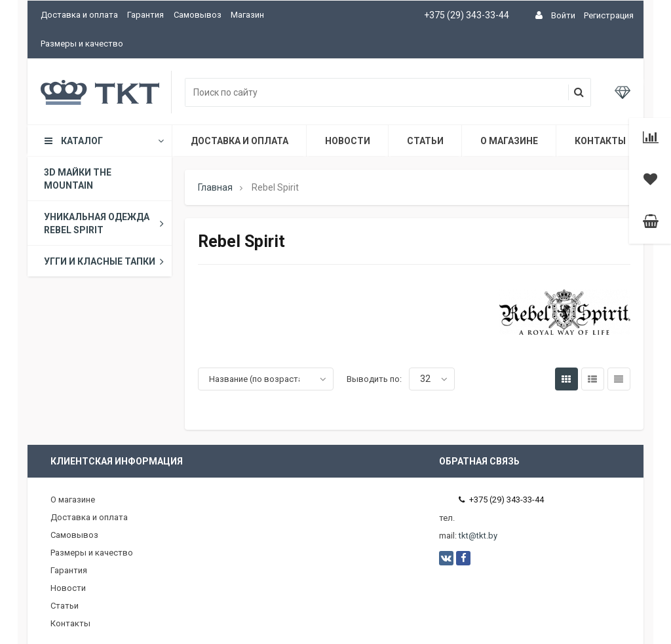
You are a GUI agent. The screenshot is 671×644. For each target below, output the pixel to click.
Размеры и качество (82, 44)
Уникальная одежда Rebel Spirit (106, 223)
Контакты (600, 141)
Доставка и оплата (79, 15)
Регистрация (609, 15)
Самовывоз (198, 15)
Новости (348, 141)
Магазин (247, 15)
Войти (563, 15)
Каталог (103, 141)
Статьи (425, 141)
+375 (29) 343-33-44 (467, 15)
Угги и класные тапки (106, 261)
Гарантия (145, 15)
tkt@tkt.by (478, 536)
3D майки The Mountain (78, 179)
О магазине (509, 141)
